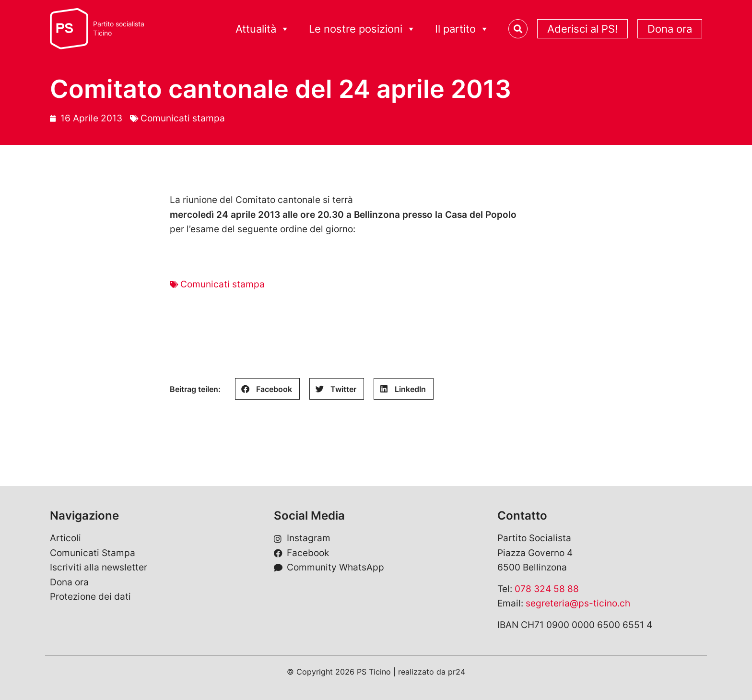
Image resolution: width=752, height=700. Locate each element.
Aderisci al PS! (582, 29)
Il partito (462, 29)
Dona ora (670, 29)
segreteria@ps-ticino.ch (578, 603)
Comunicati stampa (183, 118)
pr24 (457, 672)
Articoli (65, 538)
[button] (267, 389)
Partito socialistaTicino (119, 29)
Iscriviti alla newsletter (99, 567)
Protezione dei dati (90, 597)
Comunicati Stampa (93, 553)
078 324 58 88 (547, 589)
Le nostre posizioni (362, 29)
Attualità (263, 29)
